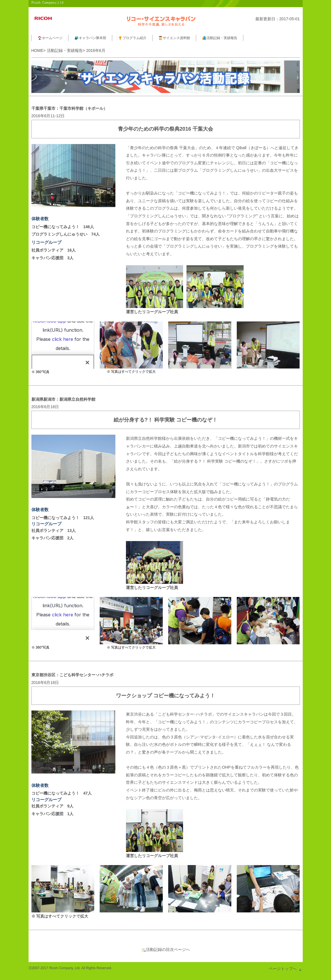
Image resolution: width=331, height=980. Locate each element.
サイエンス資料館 (174, 38)
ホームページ (50, 38)
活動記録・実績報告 (220, 38)
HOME (37, 50)
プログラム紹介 (132, 38)
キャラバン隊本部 (90, 38)
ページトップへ (286, 969)
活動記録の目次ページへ (166, 949)
